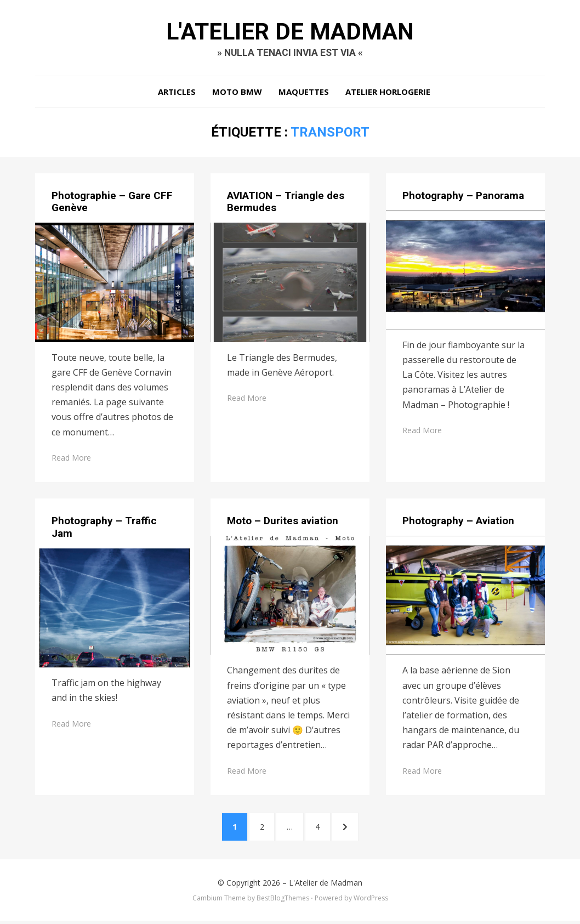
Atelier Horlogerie (388, 93)
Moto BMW (237, 93)
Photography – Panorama (463, 197)
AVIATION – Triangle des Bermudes (286, 203)
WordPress (371, 901)
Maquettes (304, 93)
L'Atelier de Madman (290, 32)
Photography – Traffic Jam (104, 529)
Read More (71, 459)
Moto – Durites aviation (283, 522)
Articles (177, 93)
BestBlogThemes (283, 901)
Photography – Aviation (458, 522)
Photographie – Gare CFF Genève (112, 203)
